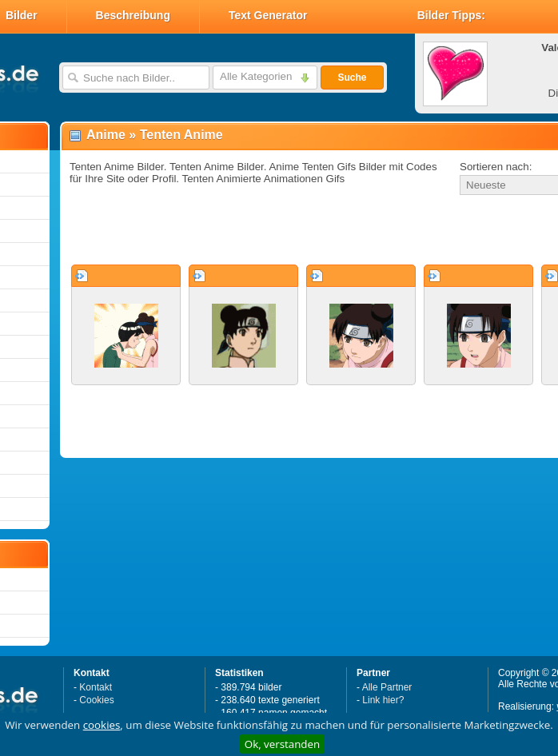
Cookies (96, 700)
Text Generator (268, 15)
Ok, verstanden (282, 744)
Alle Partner (387, 687)
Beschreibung (133, 15)
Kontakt (96, 687)
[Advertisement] (257, 231)
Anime (106, 135)
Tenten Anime (181, 135)
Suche (352, 78)
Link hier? (383, 700)
